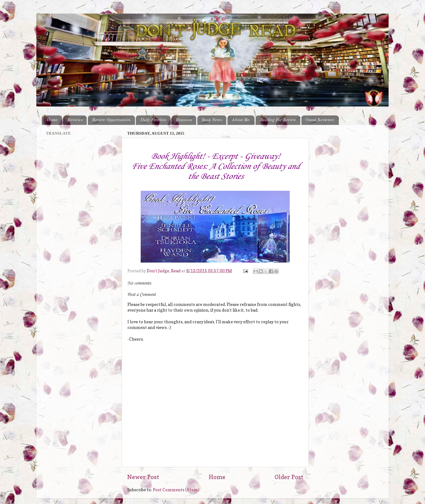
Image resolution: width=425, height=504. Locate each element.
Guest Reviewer (320, 120)
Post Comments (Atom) (176, 490)
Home (52, 120)
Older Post (289, 477)
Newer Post (143, 477)
